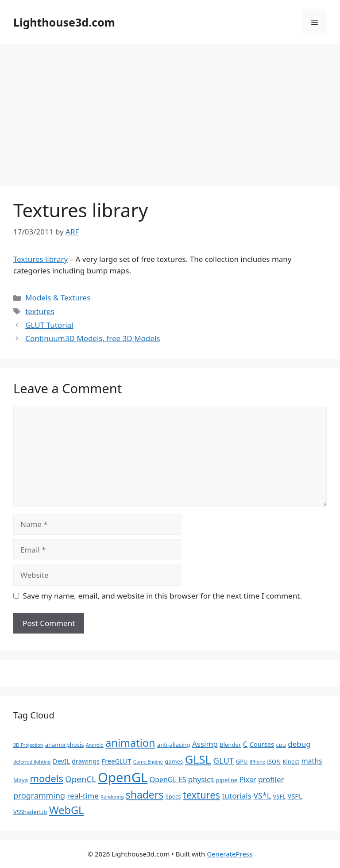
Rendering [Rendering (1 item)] (112, 797)
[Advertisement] (170, 111)
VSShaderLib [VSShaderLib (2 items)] (30, 812)
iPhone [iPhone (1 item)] (257, 762)
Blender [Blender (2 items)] (230, 745)
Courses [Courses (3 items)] (262, 744)
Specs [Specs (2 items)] (173, 796)
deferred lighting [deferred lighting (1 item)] (32, 762)
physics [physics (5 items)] (201, 779)
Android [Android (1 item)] (95, 745)
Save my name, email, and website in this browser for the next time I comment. (162, 596)
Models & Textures (58, 298)
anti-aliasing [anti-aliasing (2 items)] (174, 745)
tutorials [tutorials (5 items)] (236, 796)
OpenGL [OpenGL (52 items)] (123, 777)
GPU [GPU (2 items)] (242, 761)
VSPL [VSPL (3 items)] (295, 796)
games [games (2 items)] (174, 761)
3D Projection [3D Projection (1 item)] (28, 745)
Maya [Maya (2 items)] (21, 780)
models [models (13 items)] (46, 778)
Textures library (41, 259)
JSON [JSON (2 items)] (274, 761)
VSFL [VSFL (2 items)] (279, 796)
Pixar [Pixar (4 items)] (248, 780)
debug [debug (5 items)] (299, 744)
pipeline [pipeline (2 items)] (227, 780)
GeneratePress (230, 854)
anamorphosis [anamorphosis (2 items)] (65, 745)
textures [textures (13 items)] (201, 795)
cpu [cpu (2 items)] (281, 745)
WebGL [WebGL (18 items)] (67, 810)
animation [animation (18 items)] (130, 743)
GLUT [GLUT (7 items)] (223, 760)
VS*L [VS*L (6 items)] (262, 795)
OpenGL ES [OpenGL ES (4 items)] (168, 780)
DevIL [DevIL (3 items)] (61, 761)
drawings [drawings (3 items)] (86, 761)
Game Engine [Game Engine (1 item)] (148, 762)
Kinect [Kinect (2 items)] (291, 761)
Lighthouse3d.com (64, 22)
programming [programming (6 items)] (39, 795)
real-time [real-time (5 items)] (83, 796)
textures (40, 311)
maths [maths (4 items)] (312, 761)
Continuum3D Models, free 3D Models (93, 338)
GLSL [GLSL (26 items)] (198, 759)
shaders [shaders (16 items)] (145, 795)
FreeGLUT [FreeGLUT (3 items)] (117, 761)
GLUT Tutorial (49, 325)
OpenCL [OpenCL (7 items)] (80, 779)
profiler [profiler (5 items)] (271, 779)
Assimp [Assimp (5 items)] (205, 744)
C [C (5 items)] (245, 744)
